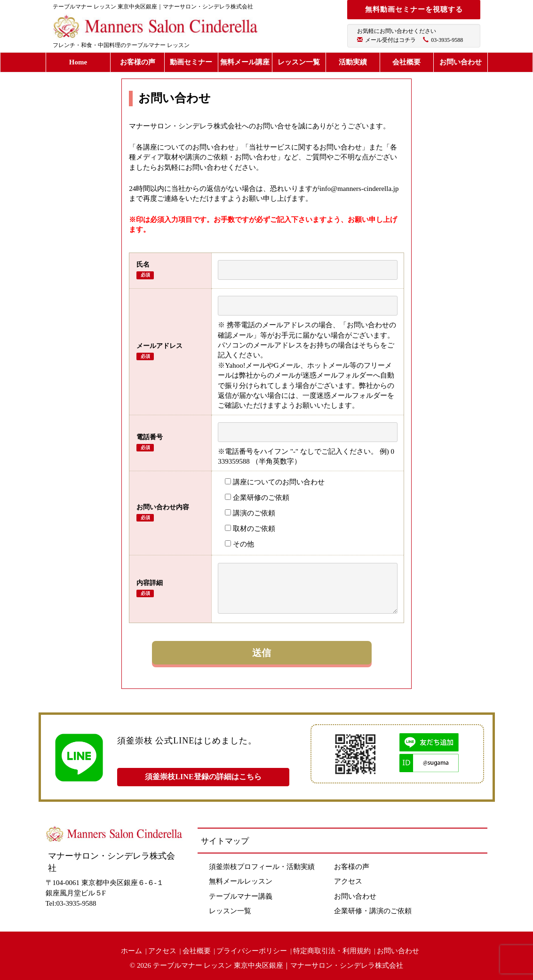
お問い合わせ (461, 62)
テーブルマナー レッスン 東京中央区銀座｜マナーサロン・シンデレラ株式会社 (278, 965)
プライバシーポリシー (252, 951)
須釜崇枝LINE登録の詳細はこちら (203, 777)
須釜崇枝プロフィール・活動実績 (262, 867)
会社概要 (406, 62)
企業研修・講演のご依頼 (373, 911)
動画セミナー (191, 62)
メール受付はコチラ (390, 40)
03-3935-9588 (447, 40)
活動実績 (353, 62)
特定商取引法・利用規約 (332, 951)
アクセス (348, 881)
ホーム (131, 951)
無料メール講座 (245, 62)
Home (78, 62)
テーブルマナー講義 (241, 896)
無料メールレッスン (241, 881)
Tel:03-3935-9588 (71, 903)
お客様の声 (138, 62)
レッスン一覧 (299, 62)
